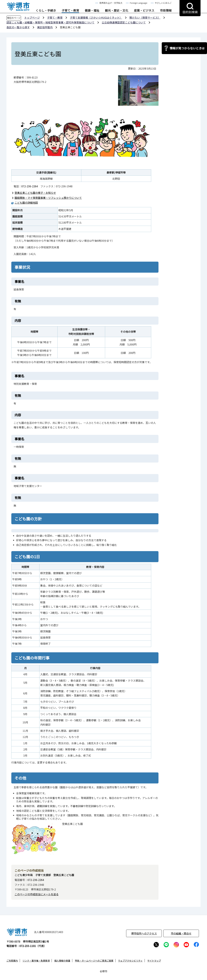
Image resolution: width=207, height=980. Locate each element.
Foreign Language (139, 3)
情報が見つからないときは (187, 48)
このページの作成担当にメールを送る (37, 894)
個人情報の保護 (62, 961)
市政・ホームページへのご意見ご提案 (94, 961)
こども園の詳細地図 (26, 203)
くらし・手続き (46, 11)
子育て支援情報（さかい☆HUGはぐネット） (96, 17)
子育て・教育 (70, 11)
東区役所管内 (45, 27)
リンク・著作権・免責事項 (36, 961)
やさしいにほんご (163, 3)
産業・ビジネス (144, 11)
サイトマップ (154, 961)
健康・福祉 (92, 11)
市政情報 (166, 11)
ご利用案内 (12, 961)
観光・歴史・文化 (117, 11)
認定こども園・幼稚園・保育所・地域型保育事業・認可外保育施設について (50, 22)
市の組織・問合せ (181, 933)
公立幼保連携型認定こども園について (124, 22)
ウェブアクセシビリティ (130, 961)
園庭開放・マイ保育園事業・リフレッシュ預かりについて (48, 198)
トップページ (32, 17)
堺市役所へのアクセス (144, 933)
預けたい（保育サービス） (145, 17)
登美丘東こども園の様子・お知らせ (35, 193)
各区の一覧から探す (18, 27)
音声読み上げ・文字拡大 (111, 3)
